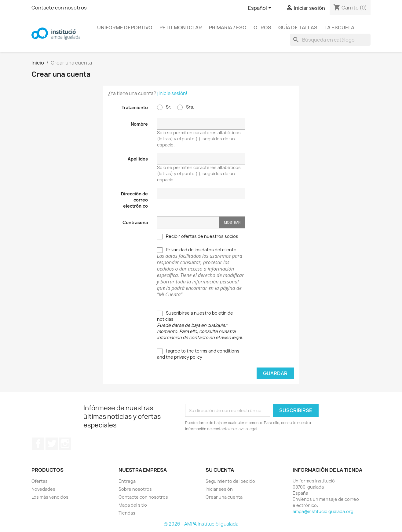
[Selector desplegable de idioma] (261, 8)
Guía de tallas (298, 28)
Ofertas (40, 481)
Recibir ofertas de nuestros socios (198, 236)
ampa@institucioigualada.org (323, 511)
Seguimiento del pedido (230, 481)
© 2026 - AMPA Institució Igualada (201, 524)
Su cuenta (220, 470)
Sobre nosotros (135, 489)
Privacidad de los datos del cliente (201, 272)
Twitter (52, 444)
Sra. (186, 107)
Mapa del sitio (133, 505)
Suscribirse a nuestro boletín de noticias (200, 325)
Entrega (127, 481)
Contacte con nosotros (59, 8)
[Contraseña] (188, 222)
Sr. (164, 107)
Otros (262, 28)
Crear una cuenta (224, 497)
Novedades (43, 489)
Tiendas (127, 513)
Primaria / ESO (228, 28)
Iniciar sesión (219, 489)
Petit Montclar (181, 28)
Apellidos (138, 159)
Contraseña (135, 222)
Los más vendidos (50, 497)
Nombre (139, 124)
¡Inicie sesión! (172, 93)
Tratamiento (135, 107)
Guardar (275, 373)
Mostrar (232, 222)
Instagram (65, 444)
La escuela (339, 28)
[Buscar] (330, 40)
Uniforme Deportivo (125, 28)
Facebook (38, 444)
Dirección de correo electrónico (134, 200)
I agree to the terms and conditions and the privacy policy (198, 354)
